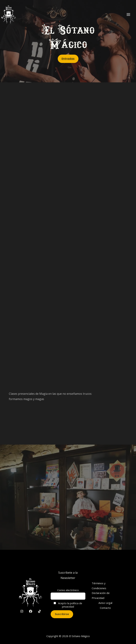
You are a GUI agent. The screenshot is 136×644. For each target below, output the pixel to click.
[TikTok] (39, 611)
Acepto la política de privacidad (68, 605)
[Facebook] (31, 611)
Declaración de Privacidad (101, 595)
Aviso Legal (105, 603)
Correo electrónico (68, 590)
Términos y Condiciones (99, 586)
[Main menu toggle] (128, 14)
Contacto (105, 608)
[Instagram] (22, 611)
